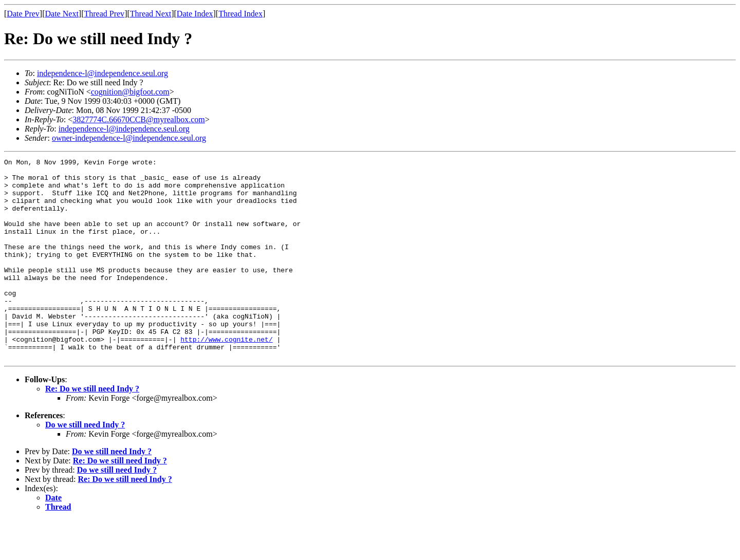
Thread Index (240, 14)
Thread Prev (104, 14)
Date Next (62, 14)
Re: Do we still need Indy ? (92, 429)
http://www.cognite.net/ (226, 376)
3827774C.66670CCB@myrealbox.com (138, 119)
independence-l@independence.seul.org (103, 73)
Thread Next (151, 14)
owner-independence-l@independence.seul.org (129, 138)
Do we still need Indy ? (85, 465)
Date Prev (23, 14)
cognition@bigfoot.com (130, 92)
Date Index (195, 14)
